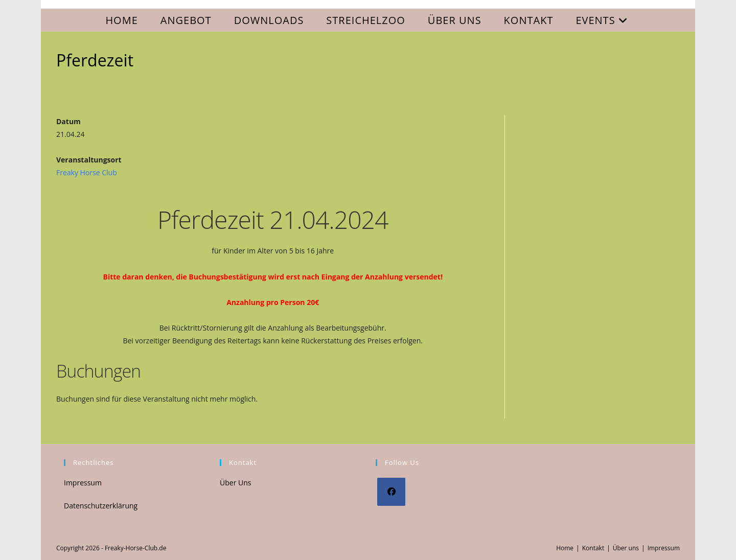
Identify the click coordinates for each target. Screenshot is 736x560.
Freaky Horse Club (87, 172)
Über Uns (235, 483)
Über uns (626, 548)
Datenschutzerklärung (101, 506)
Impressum (83, 483)
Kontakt (593, 548)
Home (565, 548)
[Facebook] (391, 492)
